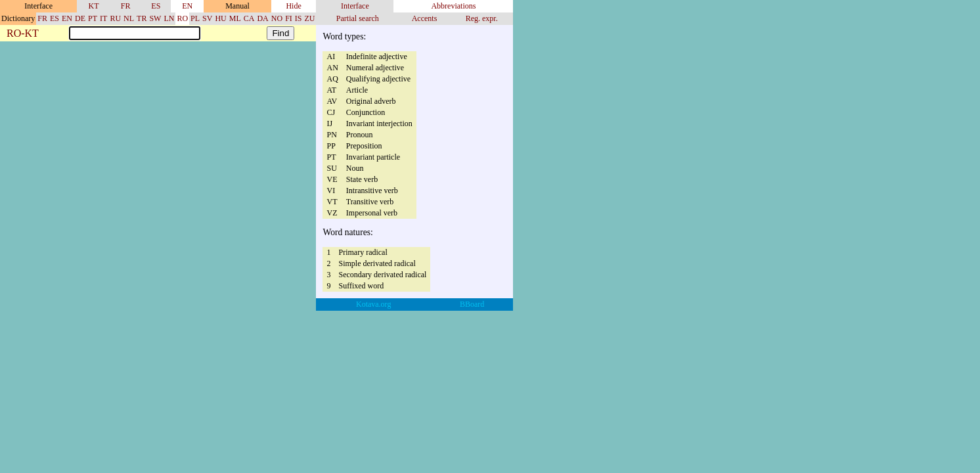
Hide (293, 6)
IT (103, 18)
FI (289, 18)
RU (115, 18)
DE (80, 18)
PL (195, 18)
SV (207, 18)
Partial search (358, 18)
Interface (355, 6)
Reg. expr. (482, 18)
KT (94, 6)
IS (299, 18)
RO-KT (23, 34)
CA (249, 18)
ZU (309, 18)
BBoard (472, 304)
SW (155, 18)
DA (262, 18)
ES (156, 6)
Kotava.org (373, 304)
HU (220, 18)
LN (169, 18)
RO (182, 18)
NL (129, 18)
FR (126, 6)
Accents (425, 18)
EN (187, 6)
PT (93, 18)
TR (142, 18)
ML (235, 18)
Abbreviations (453, 6)
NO (277, 18)
